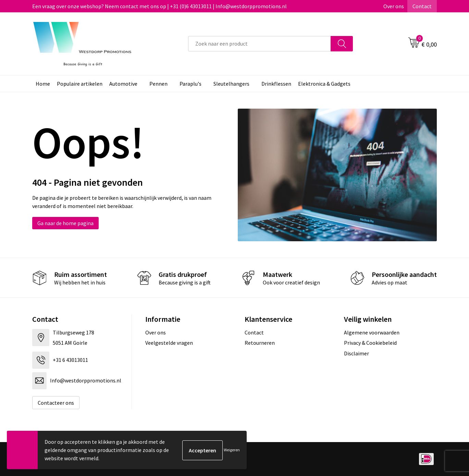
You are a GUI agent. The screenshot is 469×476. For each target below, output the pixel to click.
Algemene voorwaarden (372, 332)
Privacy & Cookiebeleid (370, 343)
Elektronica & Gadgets (324, 84)
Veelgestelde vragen (169, 343)
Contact (422, 6)
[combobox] (260, 44)
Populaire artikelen (80, 84)
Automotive (123, 84)
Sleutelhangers (231, 84)
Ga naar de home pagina (65, 223)
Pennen (158, 84)
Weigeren (232, 450)
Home (43, 84)
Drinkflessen (276, 84)
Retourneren (260, 343)
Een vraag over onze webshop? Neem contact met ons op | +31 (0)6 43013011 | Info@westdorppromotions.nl (159, 6)
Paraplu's (190, 84)
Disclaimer (356, 353)
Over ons (394, 6)
